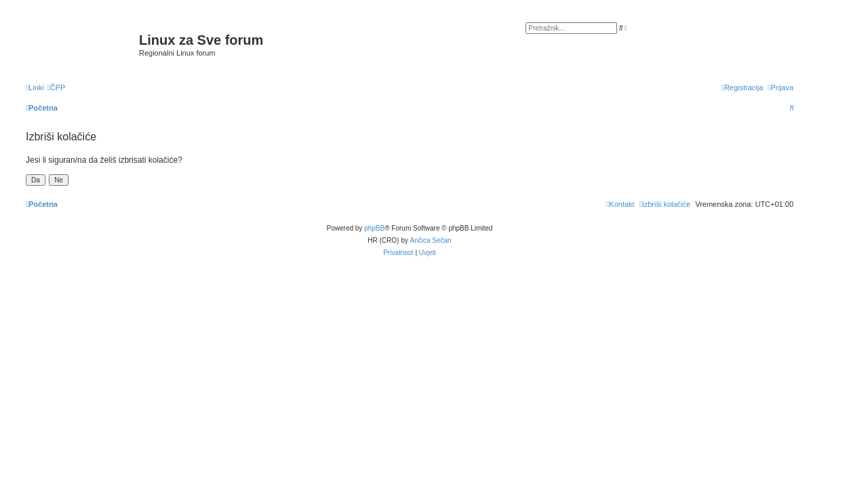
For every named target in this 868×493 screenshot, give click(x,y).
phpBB (374, 228)
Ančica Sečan (431, 240)
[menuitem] (57, 87)
